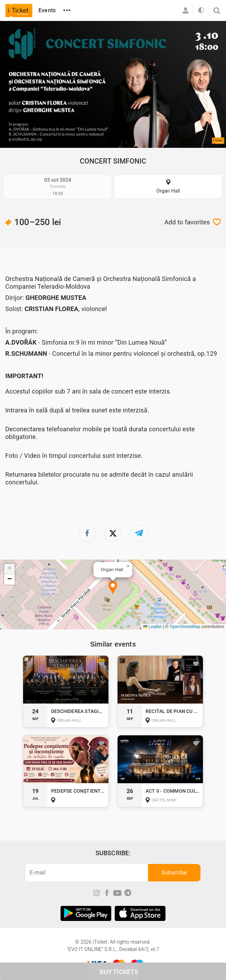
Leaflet (152, 627)
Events (47, 10)
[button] (113, 588)
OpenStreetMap (185, 627)
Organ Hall (168, 191)
